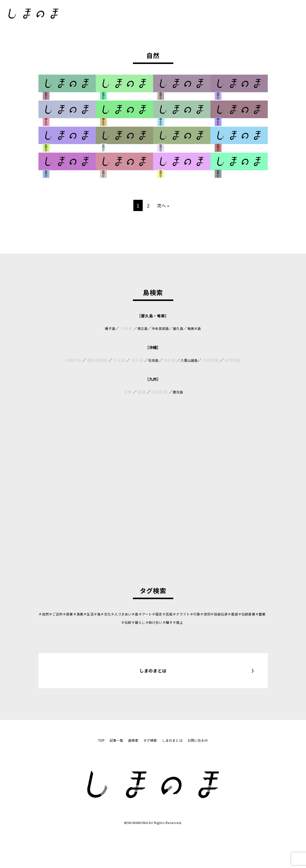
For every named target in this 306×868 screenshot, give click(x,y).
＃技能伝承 (250, 614)
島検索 (131, 771)
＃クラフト (206, 614)
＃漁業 (86, 614)
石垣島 (152, 360)
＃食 (152, 614)
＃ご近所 (60, 614)
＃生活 (98, 614)
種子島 (106, 328)
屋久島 (180, 328)
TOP (95, 771)
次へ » (163, 205)
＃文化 (118, 614)
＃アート (164, 614)
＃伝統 (142, 622)
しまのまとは (153, 686)
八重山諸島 (190, 360)
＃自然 (46, 614)
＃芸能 (190, 614)
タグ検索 (149, 771)
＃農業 (130, 622)
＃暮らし (156, 622)
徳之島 (140, 328)
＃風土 (202, 622)
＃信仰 (234, 614)
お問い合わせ (203, 771)
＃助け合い (174, 622)
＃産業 (74, 614)
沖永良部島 (160, 328)
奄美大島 (198, 328)
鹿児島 (178, 392)
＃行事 (222, 614)
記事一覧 (112, 771)
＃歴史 (178, 614)
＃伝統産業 (114, 622)
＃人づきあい (136, 614)
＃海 (108, 614)
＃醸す (190, 622)
